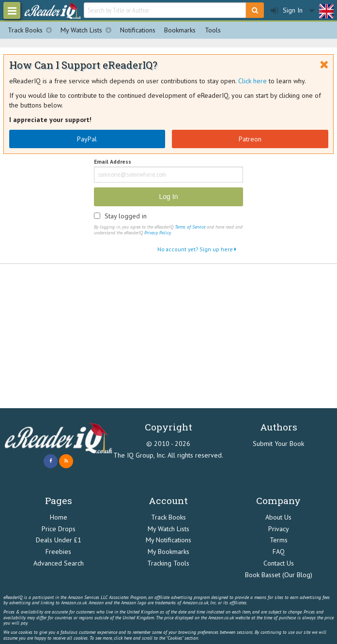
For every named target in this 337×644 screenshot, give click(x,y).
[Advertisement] (168, 337)
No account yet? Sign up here (197, 249)
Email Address (113, 162)
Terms (279, 540)
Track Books (32, 30)
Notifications (138, 30)
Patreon (250, 139)
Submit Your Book (278, 444)
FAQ (279, 552)
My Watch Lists (88, 30)
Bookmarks (180, 30)
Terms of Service (190, 227)
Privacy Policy (157, 233)
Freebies (58, 552)
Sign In (287, 10)
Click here (253, 81)
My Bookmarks (168, 552)
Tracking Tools (168, 563)
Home (59, 517)
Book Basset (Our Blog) (279, 575)
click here (123, 638)
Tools (213, 30)
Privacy (279, 529)
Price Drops (59, 529)
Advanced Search (59, 563)
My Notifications (168, 540)
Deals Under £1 (59, 540)
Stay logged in (126, 216)
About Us (278, 517)
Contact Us (279, 563)
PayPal (87, 139)
